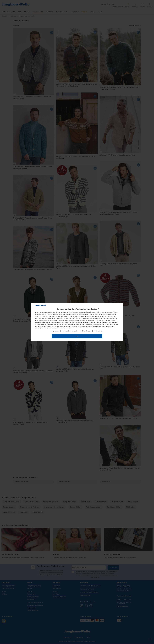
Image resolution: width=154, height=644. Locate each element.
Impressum (55, 331)
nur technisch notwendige (70, 331)
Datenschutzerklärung (61, 327)
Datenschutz (98, 331)
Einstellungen (42, 327)
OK (77, 336)
